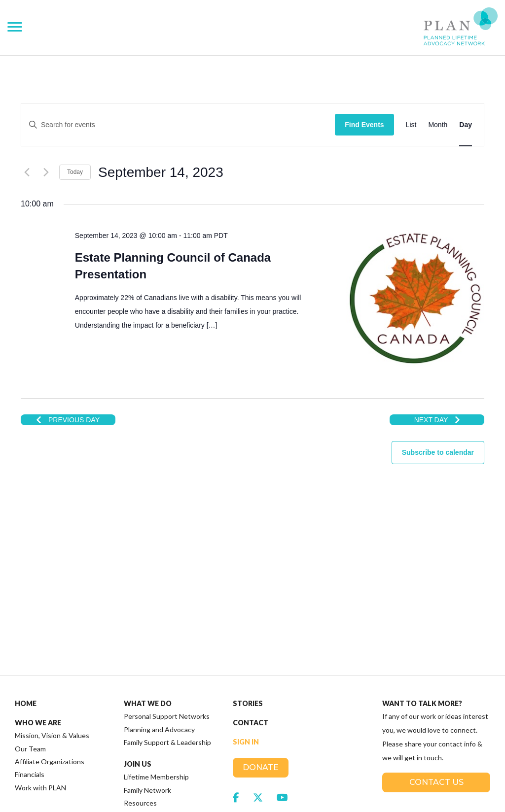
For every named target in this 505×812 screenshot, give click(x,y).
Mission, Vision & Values (52, 619)
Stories (248, 587)
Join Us (138, 648)
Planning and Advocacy (159, 613)
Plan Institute (153, 709)
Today (75, 172)
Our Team (30, 632)
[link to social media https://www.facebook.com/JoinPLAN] (236, 681)
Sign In (246, 626)
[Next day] (46, 172)
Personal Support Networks (167, 600)
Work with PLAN (40, 671)
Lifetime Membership (156, 660)
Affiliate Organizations (50, 645)
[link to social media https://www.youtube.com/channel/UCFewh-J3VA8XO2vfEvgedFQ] (282, 681)
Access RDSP (148, 728)
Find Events (364, 125)
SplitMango (430, 783)
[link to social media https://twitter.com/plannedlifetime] (258, 681)
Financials (30, 658)
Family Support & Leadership (167, 626)
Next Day (437, 420)
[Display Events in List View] (411, 125)
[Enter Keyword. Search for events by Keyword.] (194, 125)
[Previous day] (27, 172)
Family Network (147, 674)
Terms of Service (222, 797)
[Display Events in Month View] (438, 125)
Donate (261, 651)
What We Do (148, 587)
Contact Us (436, 666)
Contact (251, 607)
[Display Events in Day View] (466, 125)
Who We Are (38, 607)
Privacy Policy (170, 797)
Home (26, 587)
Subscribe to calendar (438, 452)
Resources (140, 687)
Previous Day (68, 420)
